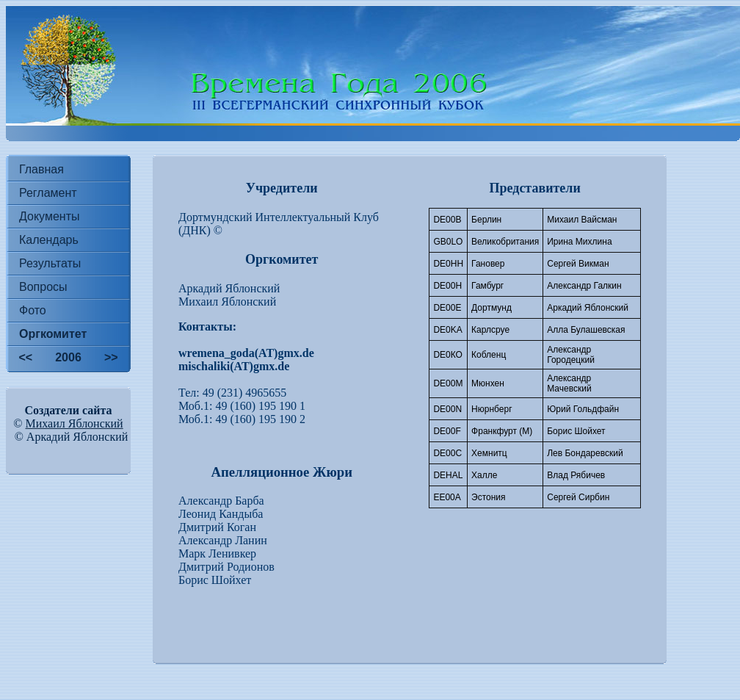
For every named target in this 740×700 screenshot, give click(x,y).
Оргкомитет (53, 334)
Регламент (48, 193)
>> (111, 357)
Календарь (49, 240)
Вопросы (43, 287)
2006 (68, 357)
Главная (41, 169)
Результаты (50, 263)
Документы (49, 216)
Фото (33, 310)
